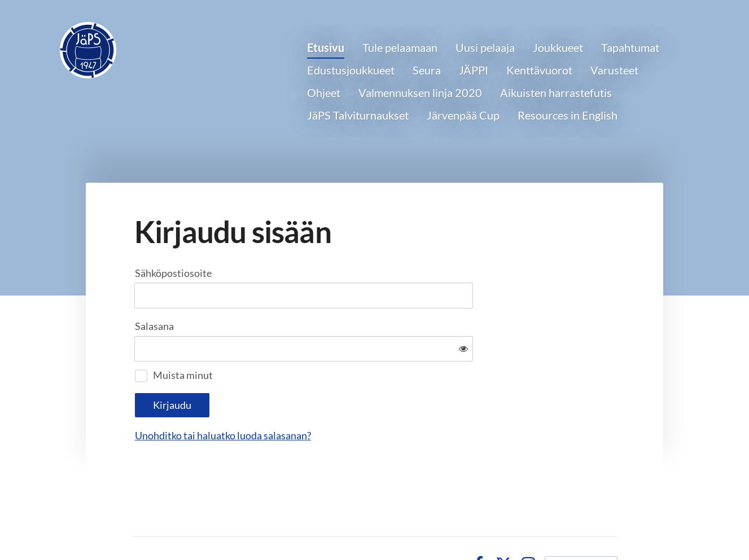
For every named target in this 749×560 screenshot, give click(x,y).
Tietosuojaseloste (420, 527)
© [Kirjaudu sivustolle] (138, 527)
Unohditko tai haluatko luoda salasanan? (345, 399)
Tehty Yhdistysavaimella (581, 527)
